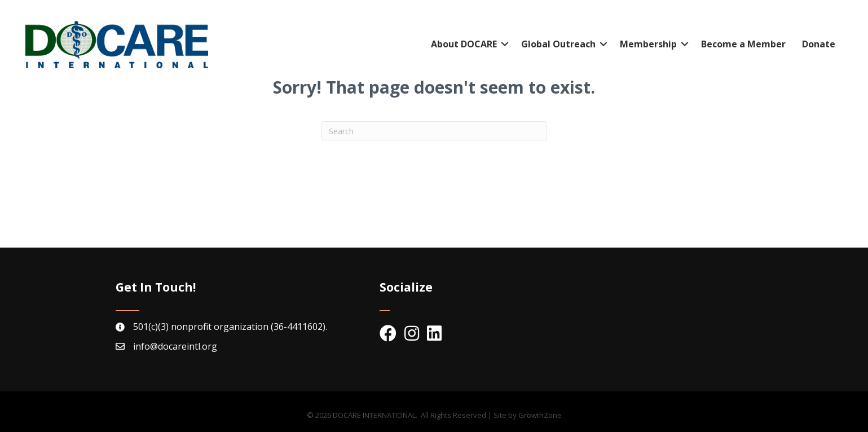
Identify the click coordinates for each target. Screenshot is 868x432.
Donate (819, 44)
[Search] (434, 131)
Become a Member (743, 44)
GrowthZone (540, 415)
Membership (648, 44)
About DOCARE (464, 44)
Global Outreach (558, 44)
